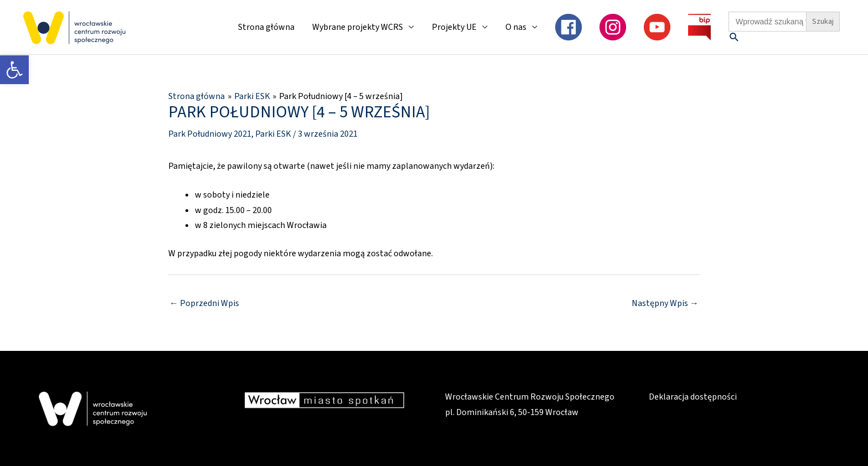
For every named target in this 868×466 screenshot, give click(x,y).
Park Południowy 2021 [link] (210, 134)
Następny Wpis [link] (665, 303)
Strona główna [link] (266, 27)
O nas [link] (516, 27)
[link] (14, 70)
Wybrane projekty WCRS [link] (358, 27)
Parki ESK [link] (273, 134)
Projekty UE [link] (454, 27)
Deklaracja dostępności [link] (693, 397)
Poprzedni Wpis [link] (204, 303)
